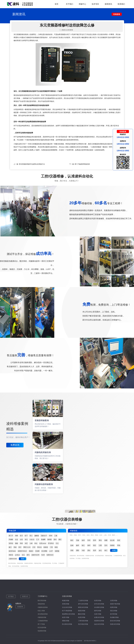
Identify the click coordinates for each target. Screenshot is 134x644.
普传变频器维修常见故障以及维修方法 (32, 164)
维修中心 (82, 4)
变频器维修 (41, 604)
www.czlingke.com (72, 641)
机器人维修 (41, 611)
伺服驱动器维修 (43, 607)
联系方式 (25, 596)
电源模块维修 (42, 631)
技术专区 (95, 4)
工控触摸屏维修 (43, 621)
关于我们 (69, 4)
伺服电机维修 (42, 617)
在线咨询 (20, 607)
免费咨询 (15, 445)
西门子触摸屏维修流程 (82, 164)
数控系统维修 (42, 601)
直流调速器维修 (43, 614)
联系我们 (121, 4)
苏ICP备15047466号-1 (90, 641)
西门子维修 (41, 624)
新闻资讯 (108, 4)
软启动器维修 (42, 627)
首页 (57, 4)
